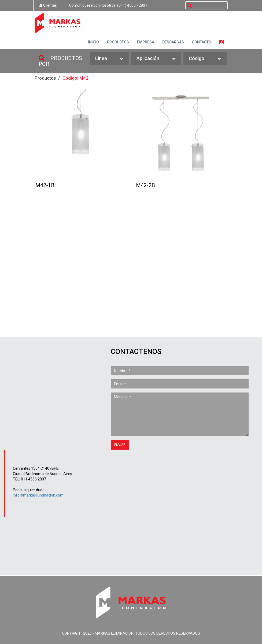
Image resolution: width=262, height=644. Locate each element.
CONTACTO (202, 42)
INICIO (93, 42)
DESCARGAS (173, 42)
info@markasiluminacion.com (38, 495)
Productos (45, 78)
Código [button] (205, 59)
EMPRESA (146, 42)
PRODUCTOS (118, 42)
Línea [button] (109, 59)
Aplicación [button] (156, 59)
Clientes (48, 5)
